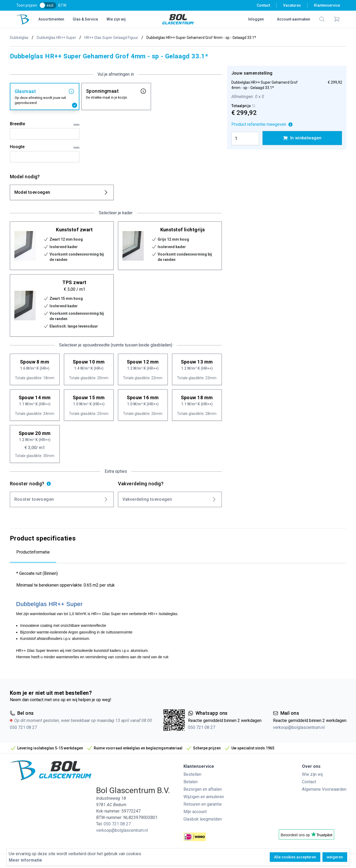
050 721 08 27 (23, 727)
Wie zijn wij (116, 19)
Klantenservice (327, 5)
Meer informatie (25, 860)
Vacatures (292, 5)
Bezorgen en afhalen (203, 789)
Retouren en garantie (203, 804)
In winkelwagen (302, 138)
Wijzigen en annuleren (204, 797)
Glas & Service (85, 19)
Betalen (191, 782)
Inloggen (256, 19)
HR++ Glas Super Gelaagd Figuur (111, 38)
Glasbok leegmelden (203, 819)
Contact (263, 5)
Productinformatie (33, 552)
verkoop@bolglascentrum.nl (299, 727)
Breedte (45, 124)
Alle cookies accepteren (295, 857)
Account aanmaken (294, 19)
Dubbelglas (19, 38)
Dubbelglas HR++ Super (56, 38)
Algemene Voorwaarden (324, 789)
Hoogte (45, 147)
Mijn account (195, 812)
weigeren (335, 857)
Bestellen (192, 774)
